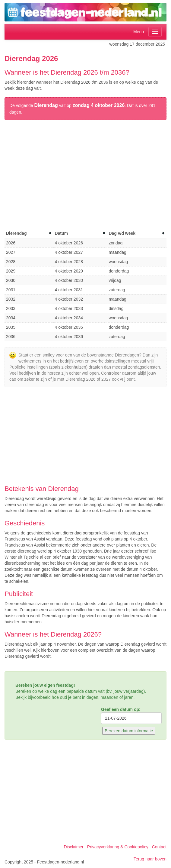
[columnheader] (29, 233)
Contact (159, 847)
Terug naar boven (150, 859)
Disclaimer (73, 847)
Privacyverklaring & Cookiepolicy (118, 847)
